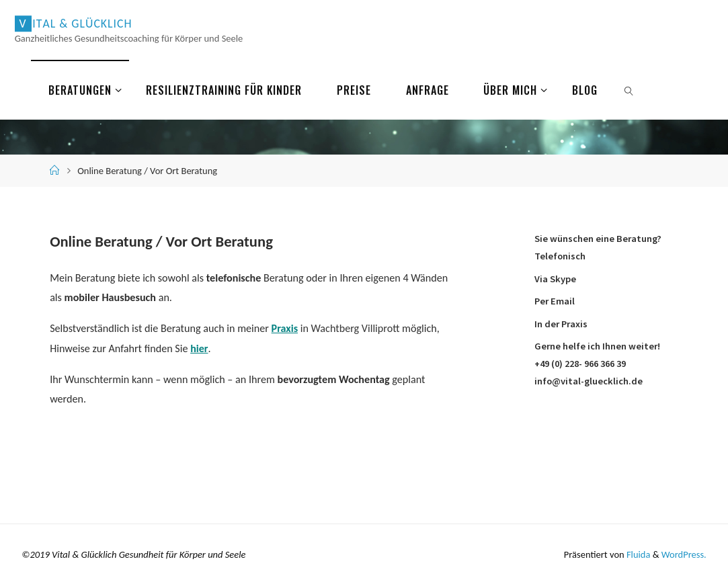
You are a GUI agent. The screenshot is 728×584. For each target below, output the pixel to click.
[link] (630, 90)
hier (199, 348)
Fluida (637, 553)
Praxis (285, 328)
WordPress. (684, 553)
